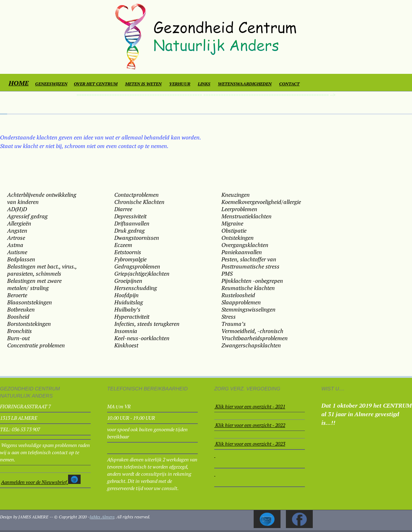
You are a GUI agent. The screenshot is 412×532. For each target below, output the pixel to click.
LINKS (204, 84)
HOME (19, 83)
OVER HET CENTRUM (96, 84)
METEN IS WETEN (143, 84)
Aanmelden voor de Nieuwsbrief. (35, 482)
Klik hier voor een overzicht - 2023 (250, 444)
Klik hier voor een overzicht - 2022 (250, 425)
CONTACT (289, 84)
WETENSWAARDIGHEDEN (245, 84)
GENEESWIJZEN (51, 84)
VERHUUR (180, 84)
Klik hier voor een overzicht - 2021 (250, 406)
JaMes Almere (102, 517)
